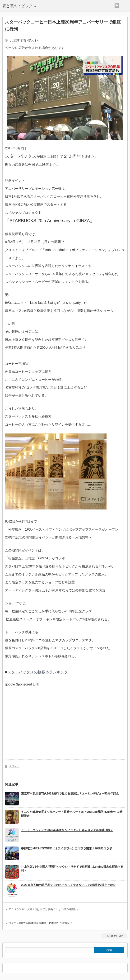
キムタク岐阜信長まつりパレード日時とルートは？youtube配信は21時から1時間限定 (72, 814)
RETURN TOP (114, 936)
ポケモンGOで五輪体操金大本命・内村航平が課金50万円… (43, 923)
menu (125, 6)
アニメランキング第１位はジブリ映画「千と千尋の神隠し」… (45, 909)
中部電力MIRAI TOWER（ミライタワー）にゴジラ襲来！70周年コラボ (67, 848)
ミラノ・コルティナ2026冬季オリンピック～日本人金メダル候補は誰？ (67, 830)
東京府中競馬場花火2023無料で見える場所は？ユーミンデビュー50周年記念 (70, 794)
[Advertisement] (45, 719)
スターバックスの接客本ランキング (38, 672)
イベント (14, 766)
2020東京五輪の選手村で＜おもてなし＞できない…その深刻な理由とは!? (68, 885)
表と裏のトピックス (19, 6)
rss (117, 6)
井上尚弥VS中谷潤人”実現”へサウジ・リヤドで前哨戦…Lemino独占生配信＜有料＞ (72, 869)
